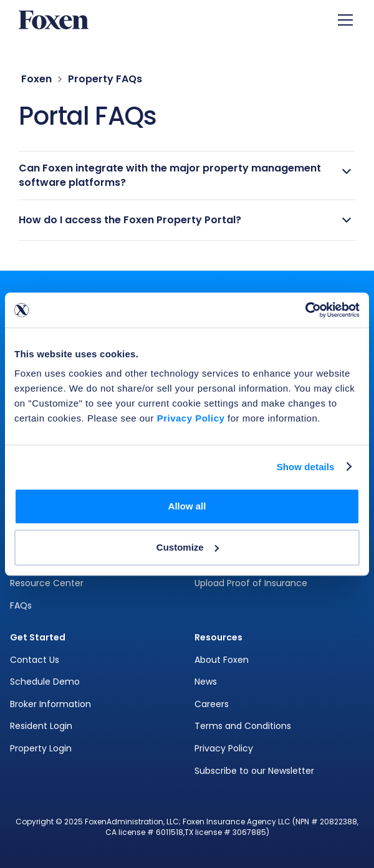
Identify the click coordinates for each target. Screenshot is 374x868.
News (206, 682)
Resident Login (41, 726)
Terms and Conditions (243, 726)
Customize (188, 547)
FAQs (21, 606)
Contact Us (35, 660)
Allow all (187, 506)
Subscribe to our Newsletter (254, 771)
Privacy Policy (224, 749)
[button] (343, 20)
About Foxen (222, 660)
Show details (306, 467)
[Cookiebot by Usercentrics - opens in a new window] (305, 310)
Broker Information (50, 704)
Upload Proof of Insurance (251, 583)
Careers (212, 704)
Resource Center (47, 583)
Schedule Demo (45, 682)
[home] (54, 20)
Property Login (41, 749)
